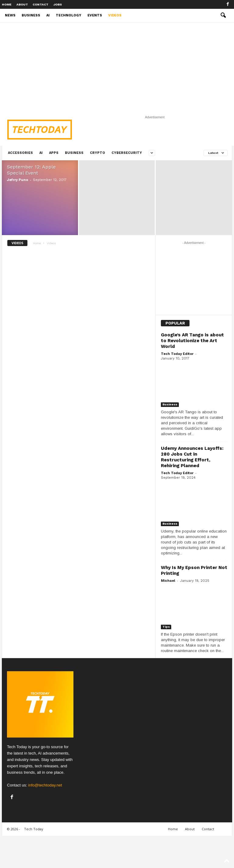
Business (31, 15)
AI (48, 15)
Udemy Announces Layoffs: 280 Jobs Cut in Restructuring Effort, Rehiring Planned (192, 457)
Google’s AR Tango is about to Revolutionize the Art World (192, 341)
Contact (41, 4)
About (22, 4)
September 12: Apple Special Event (31, 170)
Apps (54, 153)
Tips (166, 627)
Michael (168, 581)
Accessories (20, 153)
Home (7, 4)
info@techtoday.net (45, 785)
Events (95, 15)
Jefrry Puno (18, 180)
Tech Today (34, 829)
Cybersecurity (127, 153)
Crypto (97, 153)
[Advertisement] (117, 68)
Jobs (58, 4)
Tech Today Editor (177, 354)
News (10, 15)
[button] (223, 16)
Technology (69, 15)
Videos (115, 15)
